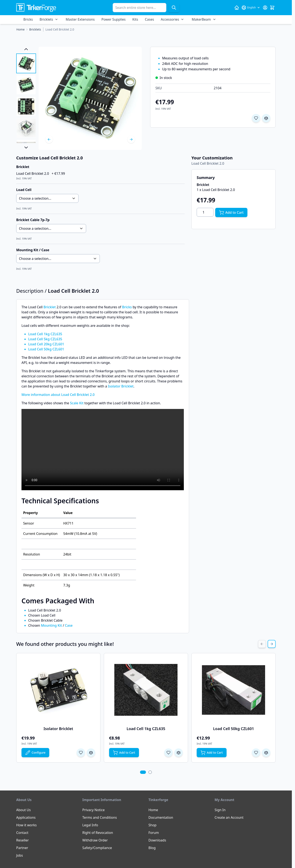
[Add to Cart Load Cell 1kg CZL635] (124, 753)
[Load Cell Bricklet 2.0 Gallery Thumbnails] (26, 98)
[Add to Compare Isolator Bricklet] (91, 753)
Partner (22, 848)
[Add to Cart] (231, 212)
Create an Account (229, 817)
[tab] (143, 772)
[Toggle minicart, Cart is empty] (272, 8)
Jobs (20, 855)
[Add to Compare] (266, 118)
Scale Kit (77, 403)
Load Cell (24, 190)
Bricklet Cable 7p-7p (33, 220)
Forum (154, 833)
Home (153, 810)
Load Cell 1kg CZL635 (45, 334)
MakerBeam (201, 19)
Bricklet (50, 307)
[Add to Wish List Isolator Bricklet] (81, 753)
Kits (135, 19)
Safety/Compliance (97, 848)
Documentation (161, 817)
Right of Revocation (98, 833)
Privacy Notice (93, 810)
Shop (152, 825)
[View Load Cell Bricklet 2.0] (26, 63)
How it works (26, 825)
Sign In (220, 810)
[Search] (174, 8)
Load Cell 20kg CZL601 (46, 344)
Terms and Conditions (100, 817)
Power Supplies (114, 19)
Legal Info (90, 825)
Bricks (28, 19)
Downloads (157, 840)
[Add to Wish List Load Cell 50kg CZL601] (256, 753)
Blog (152, 848)
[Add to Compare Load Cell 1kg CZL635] (179, 753)
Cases (149, 19)
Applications (26, 817)
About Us (23, 810)
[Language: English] (251, 8)
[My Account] (265, 8)
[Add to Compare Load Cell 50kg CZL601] (266, 753)
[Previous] (49, 139)
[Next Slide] (272, 644)
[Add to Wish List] (256, 118)
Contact (22, 833)
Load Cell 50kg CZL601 (46, 349)
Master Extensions (80, 19)
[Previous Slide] (262, 644)
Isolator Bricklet (121, 386)
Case (69, 625)
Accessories (170, 19)
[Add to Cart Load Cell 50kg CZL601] (212, 753)
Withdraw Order (95, 840)
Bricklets (46, 19)
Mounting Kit (51, 625)
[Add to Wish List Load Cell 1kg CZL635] (168, 753)
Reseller (23, 840)
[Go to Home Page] (20, 29)
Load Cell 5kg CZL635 (45, 339)
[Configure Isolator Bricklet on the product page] (35, 753)
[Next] (131, 139)
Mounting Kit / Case (33, 250)
